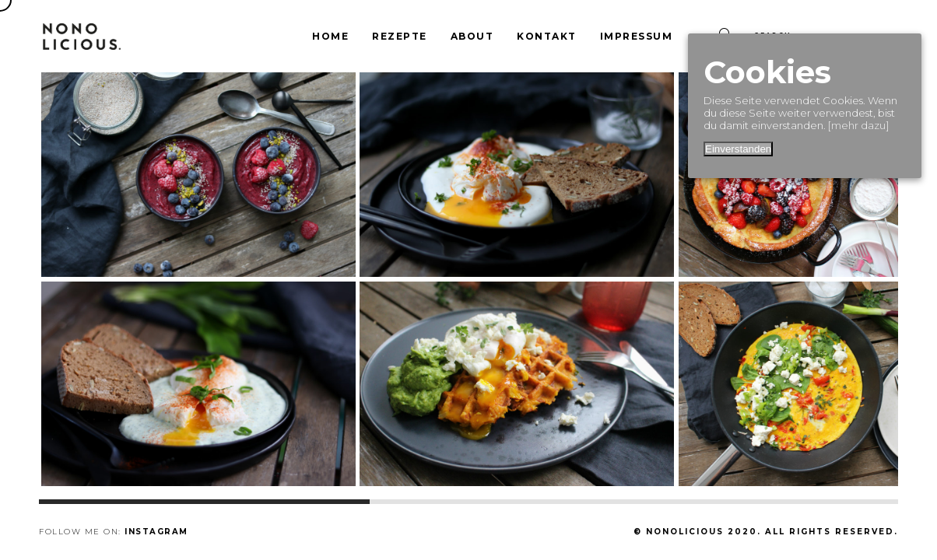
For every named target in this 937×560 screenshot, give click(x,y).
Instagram (156, 532)
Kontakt (547, 36)
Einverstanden (738, 149)
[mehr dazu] (858, 125)
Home (330, 36)
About (472, 36)
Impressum (637, 36)
